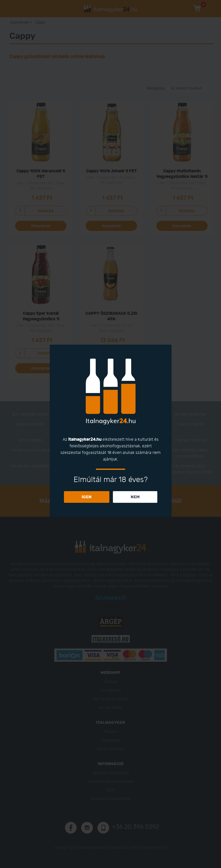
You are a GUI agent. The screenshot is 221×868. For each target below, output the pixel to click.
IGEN (87, 497)
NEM (135, 497)
